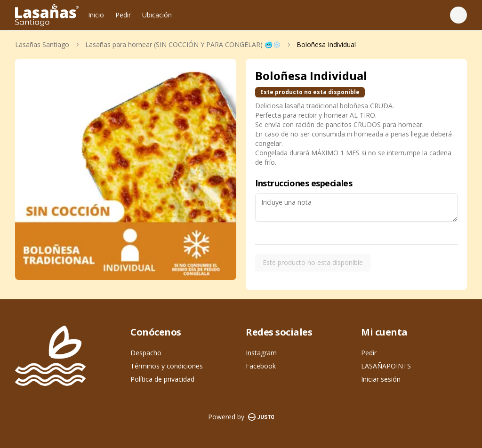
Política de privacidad (162, 379)
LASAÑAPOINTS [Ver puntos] (386, 366)
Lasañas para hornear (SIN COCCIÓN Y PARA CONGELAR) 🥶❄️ (183, 44)
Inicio (96, 15)
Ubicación (157, 15)
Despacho (146, 353)
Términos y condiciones (167, 366)
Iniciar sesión (381, 379)
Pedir (123, 15)
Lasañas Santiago (42, 44)
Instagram (261, 353)
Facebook (261, 366)
